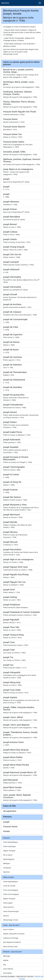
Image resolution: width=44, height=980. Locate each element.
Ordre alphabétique (11, 842)
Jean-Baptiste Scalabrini (12, 942)
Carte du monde (9, 886)
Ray (5, 964)
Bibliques (7, 863)
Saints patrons (9, 907)
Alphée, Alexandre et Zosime (14, 934)
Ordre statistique (9, 846)
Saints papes (8, 903)
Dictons (6, 916)
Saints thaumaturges (11, 911)
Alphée (6, 960)
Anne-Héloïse (8, 969)
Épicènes (7, 872)
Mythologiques (9, 859)
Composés (7, 868)
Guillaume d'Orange (11, 938)
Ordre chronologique (11, 894)
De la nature (8, 855)
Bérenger (7, 956)
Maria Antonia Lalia (10, 946)
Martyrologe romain (11, 920)
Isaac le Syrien (8, 929)
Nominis (5, 3)
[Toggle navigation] (40, 3)
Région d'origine (9, 851)
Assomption (8, 973)
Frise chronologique (11, 890)
